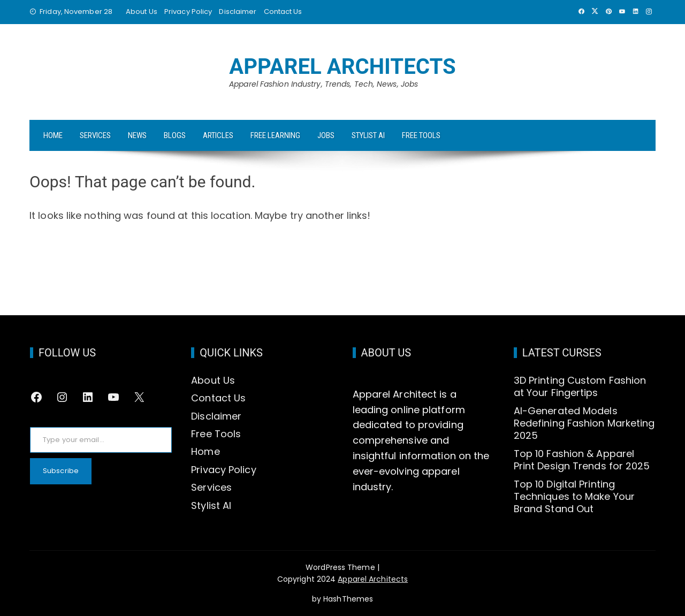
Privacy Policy (188, 12)
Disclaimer (238, 12)
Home (53, 135)
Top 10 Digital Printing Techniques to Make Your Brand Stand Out (574, 497)
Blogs (175, 135)
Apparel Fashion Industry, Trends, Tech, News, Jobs (324, 84)
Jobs (326, 135)
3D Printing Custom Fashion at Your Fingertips (580, 386)
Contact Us (283, 12)
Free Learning (275, 135)
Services (95, 135)
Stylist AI (368, 135)
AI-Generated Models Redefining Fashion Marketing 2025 (584, 423)
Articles (218, 135)
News (137, 135)
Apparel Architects (342, 67)
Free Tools (421, 135)
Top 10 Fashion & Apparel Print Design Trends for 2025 (582, 460)
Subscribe (61, 471)
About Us (142, 12)
